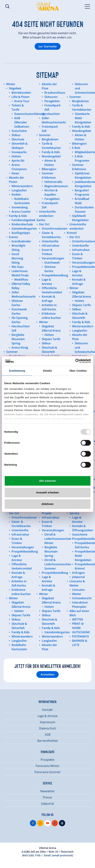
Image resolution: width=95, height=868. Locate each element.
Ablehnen (47, 504)
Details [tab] (48, 371)
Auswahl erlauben (47, 492)
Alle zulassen (47, 481)
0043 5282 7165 (31, 855)
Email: (58, 855)
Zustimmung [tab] (17, 371)
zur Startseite (48, 46)
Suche (7, 6)
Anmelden (48, 675)
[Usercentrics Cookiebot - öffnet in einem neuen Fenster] (75, 361)
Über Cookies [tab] (78, 371)
